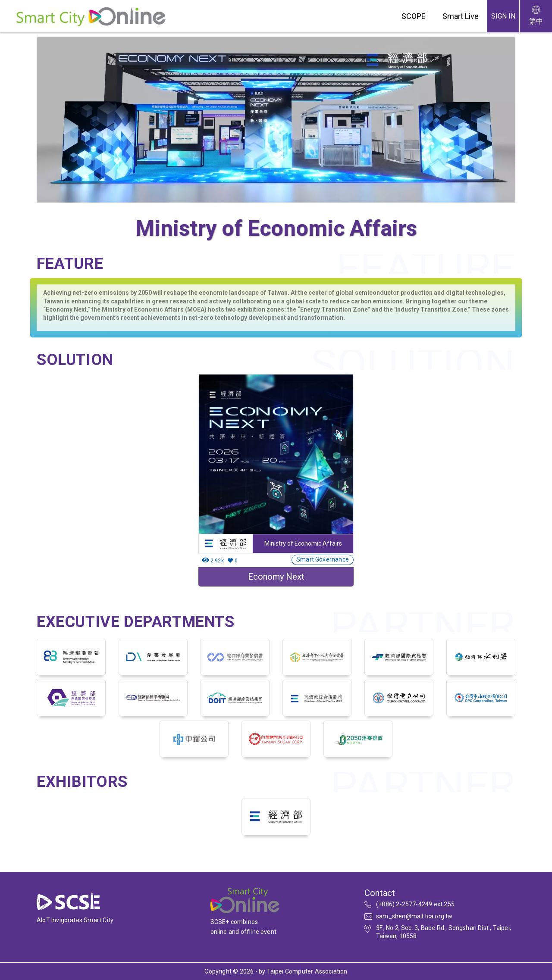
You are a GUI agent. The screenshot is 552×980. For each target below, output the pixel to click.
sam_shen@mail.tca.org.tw (414, 916)
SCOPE (414, 16)
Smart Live (461, 16)
